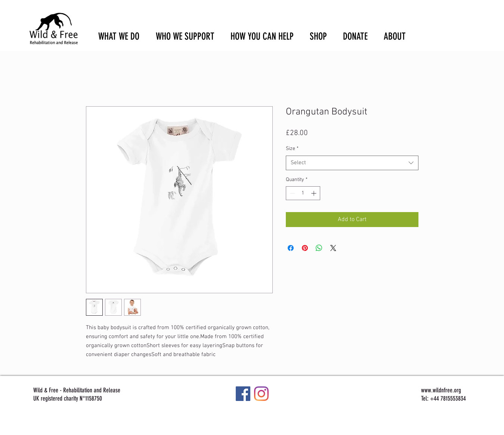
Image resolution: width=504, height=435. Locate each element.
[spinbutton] (303, 193)
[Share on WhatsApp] (319, 248)
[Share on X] (333, 248)
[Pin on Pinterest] (305, 248)
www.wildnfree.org (441, 390)
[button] (466, 19)
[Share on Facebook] (291, 248)
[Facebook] (243, 394)
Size (292, 149)
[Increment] (314, 193)
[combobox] (352, 163)
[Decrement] (292, 193)
